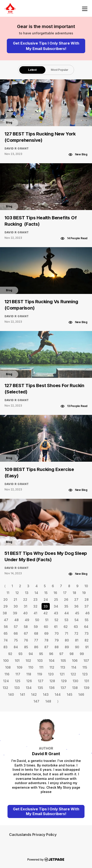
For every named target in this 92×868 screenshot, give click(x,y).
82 (87, 640)
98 (72, 654)
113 (63, 667)
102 (28, 661)
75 (16, 640)
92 (10, 654)
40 (25, 613)
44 (67, 613)
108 (8, 667)
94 (31, 654)
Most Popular (60, 70)
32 (35, 606)
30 (16, 606)
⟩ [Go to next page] (58, 701)
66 (16, 633)
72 (76, 633)
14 (36, 593)
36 (76, 606)
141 (22, 694)
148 (48, 701)
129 (64, 681)
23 (35, 600)
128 (52, 681)
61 (56, 627)
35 (66, 606)
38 (5, 613)
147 (36, 701)
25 (56, 600)
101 (17, 661)
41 (35, 613)
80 (67, 640)
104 (52, 661)
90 (77, 647)
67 (26, 633)
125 (18, 681)
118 (29, 674)
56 (6, 627)
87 (46, 647)
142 (34, 694)
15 (46, 593)
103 (40, 661)
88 (57, 647)
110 (31, 667)
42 (46, 613)
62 (66, 627)
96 (51, 654)
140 (11, 694)
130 (75, 681)
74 (6, 640)
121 (62, 674)
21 (15, 600)
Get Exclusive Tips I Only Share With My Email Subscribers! (46, 46)
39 (15, 613)
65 (6, 633)
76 (26, 640)
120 (51, 674)
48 (16, 620)
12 (17, 593)
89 (67, 647)
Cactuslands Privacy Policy (33, 835)
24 (46, 600)
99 (82, 654)
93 (20, 654)
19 (84, 593)
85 (26, 647)
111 (41, 667)
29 (5, 606)
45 (77, 613)
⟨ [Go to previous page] (5, 586)
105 (63, 661)
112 (52, 667)
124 (6, 681)
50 (37, 620)
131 (87, 681)
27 (76, 600)
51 (47, 620)
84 (16, 647)
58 (26, 627)
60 (46, 627)
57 (16, 627)
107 (86, 661)
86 (36, 647)
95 (41, 654)
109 (20, 667)
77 (36, 640)
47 (6, 620)
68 (36, 633)
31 (26, 606)
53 (66, 620)
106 (75, 661)
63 (76, 627)
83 (5, 647)
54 (77, 620)
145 (70, 694)
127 (41, 681)
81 (77, 640)
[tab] (32, 70)
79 (57, 640)
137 (63, 688)
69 (46, 633)
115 (85, 667)
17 (65, 593)
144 (58, 694)
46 (87, 613)
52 (56, 620)
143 (46, 694)
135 (40, 688)
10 (86, 586)
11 (8, 593)
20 (5, 600)
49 (27, 620)
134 (29, 688)
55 (87, 620)
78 (46, 640)
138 (75, 688)
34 (56, 606)
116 (7, 674)
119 (40, 674)
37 (87, 606)
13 (27, 593)
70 (57, 633)
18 (74, 593)
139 (87, 688)
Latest (32, 70)
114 (74, 667)
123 (85, 674)
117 (18, 674)
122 (73, 674)
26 (66, 600)
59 (36, 627)
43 (56, 613)
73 (87, 633)
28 (87, 600)
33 (46, 606)
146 (81, 694)
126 (29, 681)
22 (25, 600)
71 (66, 633)
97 (61, 654)
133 (17, 688)
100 (6, 661)
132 (5, 688)
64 (86, 627)
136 (52, 688)
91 (87, 647)
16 (55, 593)
